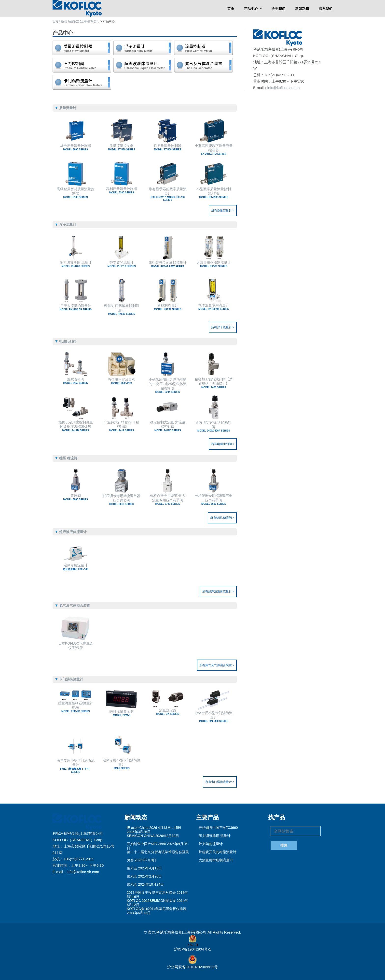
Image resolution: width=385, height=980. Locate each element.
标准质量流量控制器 (76, 147)
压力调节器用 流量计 (76, 264)
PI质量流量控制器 (168, 147)
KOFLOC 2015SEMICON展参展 (151, 901)
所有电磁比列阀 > (223, 444)
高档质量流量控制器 (122, 190)
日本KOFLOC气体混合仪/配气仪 (76, 646)
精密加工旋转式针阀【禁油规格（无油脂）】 (214, 383)
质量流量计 (82, 48)
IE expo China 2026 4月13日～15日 (154, 828)
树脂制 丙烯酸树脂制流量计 (122, 310)
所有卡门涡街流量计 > (220, 782)
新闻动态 (302, 8)
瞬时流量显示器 (122, 713)
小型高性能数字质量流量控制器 (214, 150)
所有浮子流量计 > (223, 327)
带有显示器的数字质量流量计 (168, 194)
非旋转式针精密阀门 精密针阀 (122, 426)
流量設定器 (168, 712)
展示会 (132, 868)
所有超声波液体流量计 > (218, 591)
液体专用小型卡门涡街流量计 (214, 717)
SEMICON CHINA (141, 836)
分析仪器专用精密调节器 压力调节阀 (214, 499)
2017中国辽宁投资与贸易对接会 (151, 893)
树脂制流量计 (168, 307)
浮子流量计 (143, 48)
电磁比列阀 (204, 48)
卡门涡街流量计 (82, 82)
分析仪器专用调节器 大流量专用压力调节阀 (168, 499)
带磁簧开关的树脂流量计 (168, 264)
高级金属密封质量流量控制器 (76, 193)
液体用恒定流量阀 (122, 381)
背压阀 (76, 497)
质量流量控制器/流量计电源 (76, 707)
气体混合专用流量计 (214, 307)
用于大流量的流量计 (76, 307)
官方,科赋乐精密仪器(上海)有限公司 (178, 932)
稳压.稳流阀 (82, 65)
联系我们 (326, 8)
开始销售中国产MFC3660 (146, 844)
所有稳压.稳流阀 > (222, 518)
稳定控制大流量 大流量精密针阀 (168, 426)
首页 (231, 8)
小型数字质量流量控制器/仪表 (214, 193)
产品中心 (251, 8)
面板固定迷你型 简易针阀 (214, 426)
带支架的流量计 (122, 264)
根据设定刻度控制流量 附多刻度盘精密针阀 (76, 426)
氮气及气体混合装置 (204, 65)
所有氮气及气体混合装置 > (217, 665)
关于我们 (278, 8)
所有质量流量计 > (223, 211)
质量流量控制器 (122, 147)
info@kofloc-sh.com (284, 88)
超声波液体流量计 (143, 65)
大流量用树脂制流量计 (214, 264)
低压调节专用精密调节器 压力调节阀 (122, 500)
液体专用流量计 (76, 567)
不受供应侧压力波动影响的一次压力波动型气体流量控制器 (168, 385)
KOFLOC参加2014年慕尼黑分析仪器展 (157, 909)
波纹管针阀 (76, 381)
